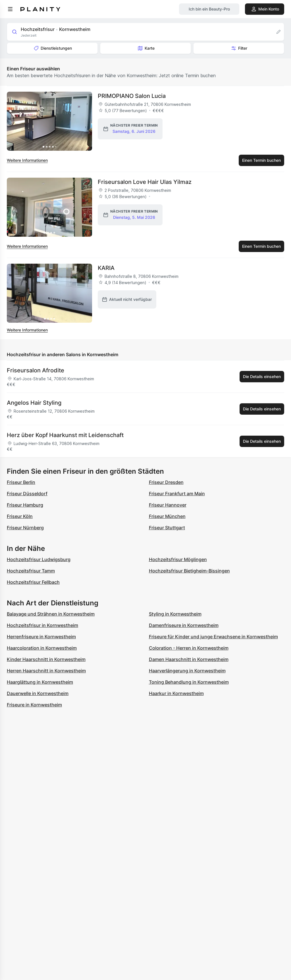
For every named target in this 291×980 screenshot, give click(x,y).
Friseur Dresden (166, 482)
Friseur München (167, 516)
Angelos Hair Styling (34, 403)
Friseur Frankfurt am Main (177, 494)
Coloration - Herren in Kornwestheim (189, 648)
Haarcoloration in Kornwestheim (42, 648)
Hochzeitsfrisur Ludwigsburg (39, 559)
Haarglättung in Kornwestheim (40, 682)
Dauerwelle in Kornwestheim (38, 693)
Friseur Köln (20, 516)
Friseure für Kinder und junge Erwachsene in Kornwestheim (213, 637)
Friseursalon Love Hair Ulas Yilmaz (145, 182)
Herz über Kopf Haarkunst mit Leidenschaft (65, 435)
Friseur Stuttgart (167, 528)
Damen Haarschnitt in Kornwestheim (189, 659)
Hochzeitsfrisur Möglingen (178, 559)
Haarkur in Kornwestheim (176, 693)
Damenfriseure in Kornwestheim (184, 625)
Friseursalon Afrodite (36, 370)
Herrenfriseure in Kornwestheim (41, 637)
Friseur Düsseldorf (27, 494)
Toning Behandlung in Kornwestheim (189, 682)
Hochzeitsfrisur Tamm (31, 571)
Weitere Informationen (27, 160)
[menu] (10, 9)
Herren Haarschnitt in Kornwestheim (46, 671)
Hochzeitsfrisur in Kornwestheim (42, 625)
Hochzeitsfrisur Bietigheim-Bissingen (189, 571)
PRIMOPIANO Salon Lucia (132, 96)
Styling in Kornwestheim (175, 614)
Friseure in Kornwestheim (34, 705)
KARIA (106, 268)
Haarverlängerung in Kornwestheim (187, 671)
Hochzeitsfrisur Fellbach (33, 582)
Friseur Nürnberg (25, 528)
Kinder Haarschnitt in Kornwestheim (46, 659)
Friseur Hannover (168, 505)
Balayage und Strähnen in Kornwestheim (51, 614)
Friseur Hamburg (25, 505)
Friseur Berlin (21, 482)
